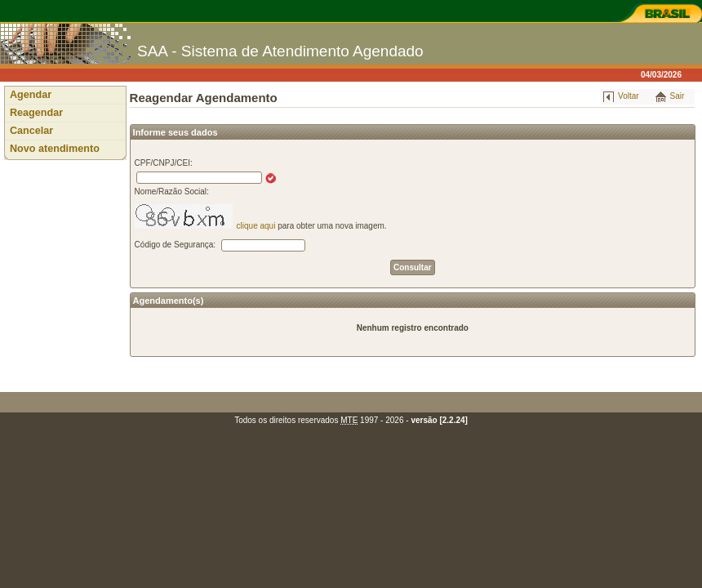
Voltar (629, 96)
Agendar (31, 95)
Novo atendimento (55, 149)
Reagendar (36, 113)
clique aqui (256, 226)
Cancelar (31, 131)
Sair (678, 96)
